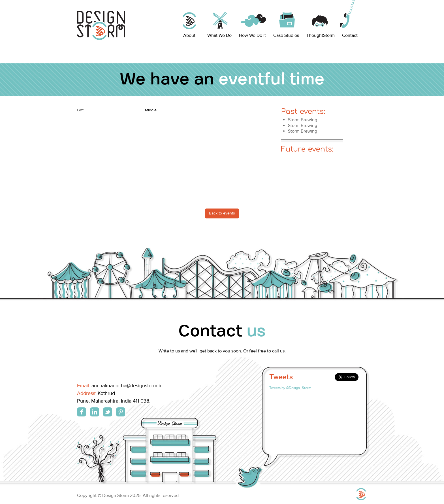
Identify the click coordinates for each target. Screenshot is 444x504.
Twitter (108, 412)
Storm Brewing (303, 120)
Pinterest (121, 412)
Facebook (82, 412)
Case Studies (286, 35)
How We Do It (252, 35)
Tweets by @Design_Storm (290, 388)
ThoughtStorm (321, 35)
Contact (350, 35)
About (189, 35)
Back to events (222, 213)
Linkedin (95, 412)
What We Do (219, 35)
